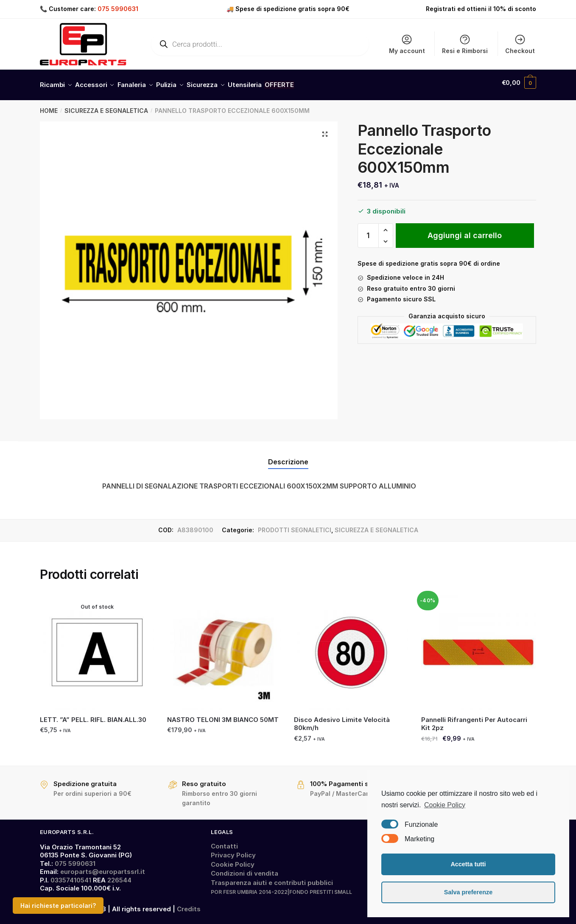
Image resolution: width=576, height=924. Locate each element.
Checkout (520, 44)
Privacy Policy (233, 850)
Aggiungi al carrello (465, 231)
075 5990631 (118, 9)
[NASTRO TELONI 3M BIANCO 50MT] (224, 648)
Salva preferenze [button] (468, 892)
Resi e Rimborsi (465, 44)
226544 (119, 875)
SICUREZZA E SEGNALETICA (106, 106)
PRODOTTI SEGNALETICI (295, 525)
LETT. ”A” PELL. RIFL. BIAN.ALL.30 (93, 715)
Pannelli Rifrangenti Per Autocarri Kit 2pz (474, 719)
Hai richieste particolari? (58, 906)
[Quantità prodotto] (368, 231)
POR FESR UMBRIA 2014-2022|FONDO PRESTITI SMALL (281, 887)
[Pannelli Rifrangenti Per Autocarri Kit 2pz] (478, 648)
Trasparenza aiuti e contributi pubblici (272, 878)
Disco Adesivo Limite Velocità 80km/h (342, 719)
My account (407, 44)
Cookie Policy (233, 860)
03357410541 (71, 875)
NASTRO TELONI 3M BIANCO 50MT (223, 715)
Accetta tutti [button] (468, 864)
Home (49, 106)
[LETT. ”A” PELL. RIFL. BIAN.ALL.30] (97, 648)
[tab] (288, 450)
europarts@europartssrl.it (103, 867)
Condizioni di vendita (245, 869)
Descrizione (288, 457)
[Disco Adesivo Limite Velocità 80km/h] (351, 648)
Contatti (224, 841)
